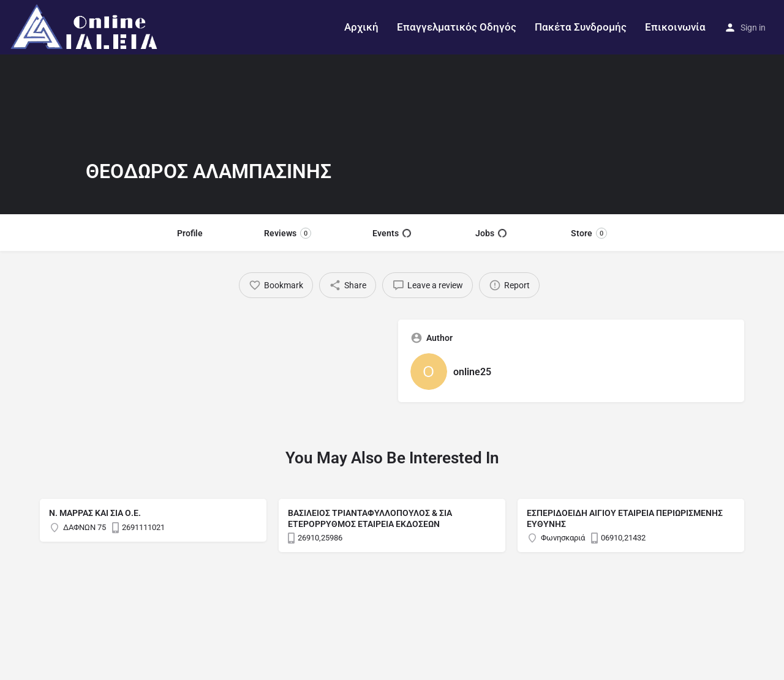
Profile (190, 233)
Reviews (288, 233)
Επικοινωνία (675, 27)
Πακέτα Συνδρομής (581, 27)
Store (589, 233)
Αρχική (361, 27)
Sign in (753, 28)
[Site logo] (86, 26)
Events (392, 233)
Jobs (491, 233)
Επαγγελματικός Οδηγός (457, 27)
